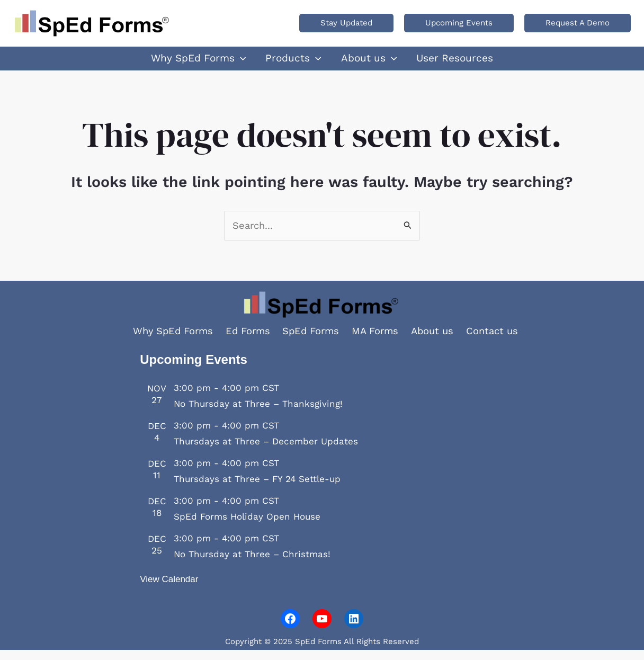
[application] (253, 63)
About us (437, 341)
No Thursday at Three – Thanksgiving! (258, 414)
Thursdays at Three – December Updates (266, 451)
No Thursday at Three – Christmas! (252, 564)
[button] (346, 23)
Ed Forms (245, 341)
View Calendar (169, 589)
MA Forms (378, 341)
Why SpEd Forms (167, 341)
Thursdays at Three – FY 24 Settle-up (257, 489)
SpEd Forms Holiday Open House (247, 527)
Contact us (500, 341)
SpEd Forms (311, 341)
